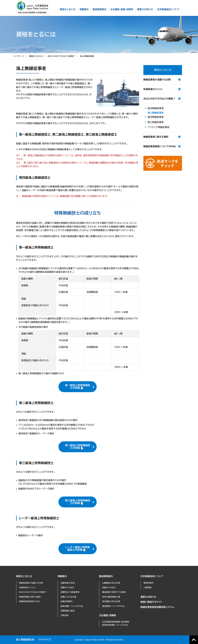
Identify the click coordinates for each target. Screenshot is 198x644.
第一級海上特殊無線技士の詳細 (78, 387)
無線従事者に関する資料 (156, 137)
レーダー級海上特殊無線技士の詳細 (77, 549)
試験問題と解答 (68, 611)
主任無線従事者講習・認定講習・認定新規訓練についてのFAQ (116, 623)
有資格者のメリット (153, 89)
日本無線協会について (152, 576)
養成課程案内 (106, 576)
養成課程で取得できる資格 (114, 592)
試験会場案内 (67, 601)
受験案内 (62, 576)
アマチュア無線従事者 (159, 127)
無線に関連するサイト (151, 602)
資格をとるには (36, 56)
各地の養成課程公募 (111, 597)
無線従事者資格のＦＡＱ (29, 601)
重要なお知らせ (148, 597)
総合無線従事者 (156, 108)
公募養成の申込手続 (111, 583)
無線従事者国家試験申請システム (157, 607)
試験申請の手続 (68, 583)
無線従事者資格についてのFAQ (159, 146)
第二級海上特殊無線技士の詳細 (78, 447)
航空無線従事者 (156, 117)
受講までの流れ (109, 588)
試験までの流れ (68, 588)
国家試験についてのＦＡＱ (72, 606)
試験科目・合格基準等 (70, 592)
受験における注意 (68, 597)
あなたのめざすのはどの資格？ (61, 56)
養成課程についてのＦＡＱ (113, 606)
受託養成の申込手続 (111, 601)
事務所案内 (149, 583)
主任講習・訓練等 (108, 615)
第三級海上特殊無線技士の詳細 (78, 502)
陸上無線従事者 (156, 122)
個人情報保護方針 (25, 640)
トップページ (19, 56)
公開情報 (148, 588)
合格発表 (65, 615)
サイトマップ (45, 640)
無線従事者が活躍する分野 (157, 80)
